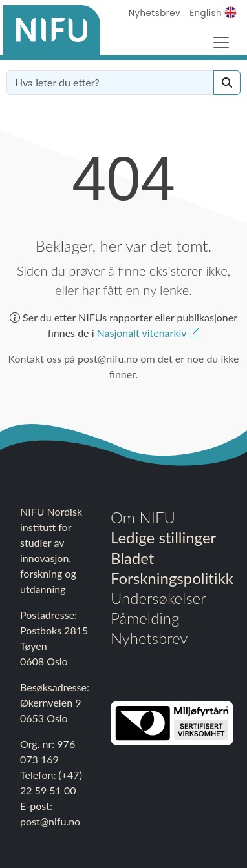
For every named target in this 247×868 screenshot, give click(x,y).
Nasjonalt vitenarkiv (148, 333)
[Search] (227, 83)
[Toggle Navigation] (221, 43)
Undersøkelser (158, 598)
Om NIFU (143, 517)
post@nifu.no (50, 821)
